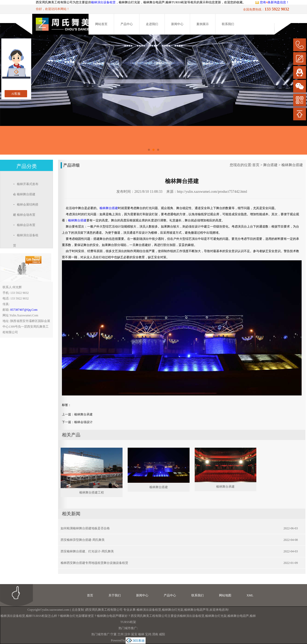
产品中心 (127, 24)
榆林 (141, 634)
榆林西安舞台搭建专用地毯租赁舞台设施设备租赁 (94, 563)
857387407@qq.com (24, 310)
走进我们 (152, 24)
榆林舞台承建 (83, 414)
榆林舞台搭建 (292, 165)
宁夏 (114, 634)
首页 (256, 165)
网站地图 (225, 595)
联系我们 (228, 24)
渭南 (155, 634)
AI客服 (16, 94)
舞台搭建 (270, 165)
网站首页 (101, 24)
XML (250, 595)
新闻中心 (177, 24)
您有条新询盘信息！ (272, 2)
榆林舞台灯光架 (173, 610)
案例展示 (203, 24)
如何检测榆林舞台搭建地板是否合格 (85, 528)
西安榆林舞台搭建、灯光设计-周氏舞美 (87, 551)
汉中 (127, 634)
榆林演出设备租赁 (103, 2)
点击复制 (78, 610)
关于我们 (115, 595)
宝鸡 (148, 634)
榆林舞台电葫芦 (195, 610)
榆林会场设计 (83, 422)
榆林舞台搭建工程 (92, 492)
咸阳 (162, 634)
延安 (134, 634)
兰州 (120, 634)
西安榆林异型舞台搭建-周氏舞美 (83, 540)
